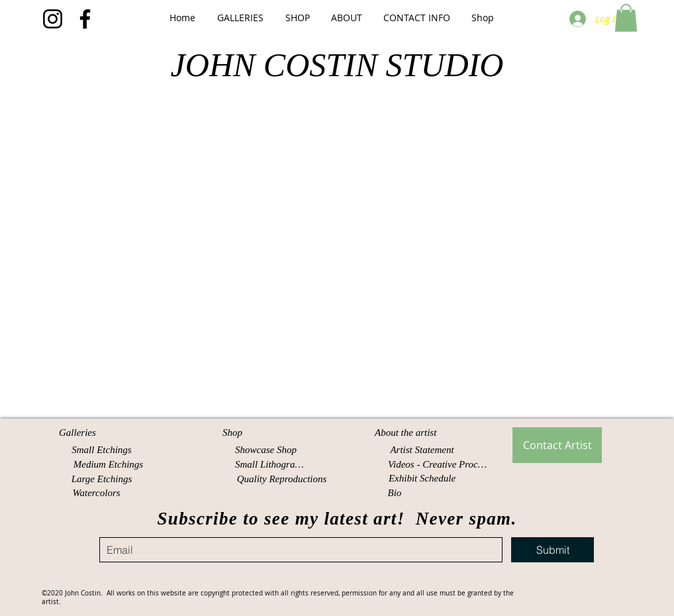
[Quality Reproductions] (282, 479)
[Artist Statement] (422, 450)
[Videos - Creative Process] (439, 465)
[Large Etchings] (102, 479)
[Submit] (553, 550)
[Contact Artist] (557, 445)
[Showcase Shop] (266, 450)
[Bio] (397, 493)
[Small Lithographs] (272, 465)
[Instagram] (53, 19)
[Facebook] (85, 19)
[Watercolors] (96, 493)
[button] (240, 18)
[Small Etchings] (102, 450)
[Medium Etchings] (108, 465)
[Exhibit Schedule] (422, 479)
